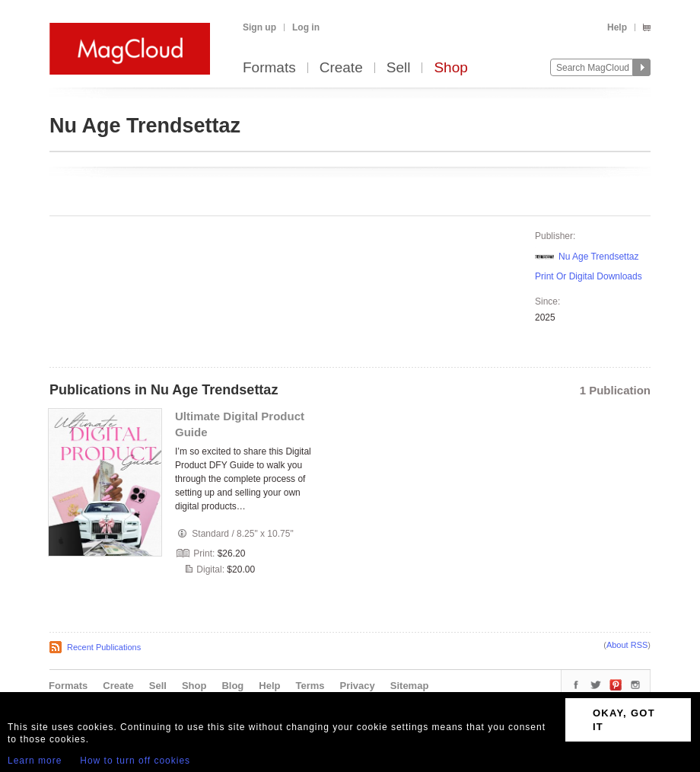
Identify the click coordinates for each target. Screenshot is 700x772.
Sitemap (410, 686)
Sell (399, 68)
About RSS (627, 645)
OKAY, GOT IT (624, 720)
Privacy (358, 686)
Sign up (259, 27)
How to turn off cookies (135, 761)
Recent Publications (104, 647)
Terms (310, 686)
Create (341, 68)
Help (617, 27)
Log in (306, 27)
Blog (232, 686)
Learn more (35, 761)
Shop (450, 68)
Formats (269, 68)
